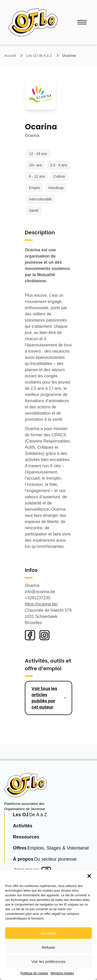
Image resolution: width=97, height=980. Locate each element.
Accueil (10, 56)
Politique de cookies (34, 973)
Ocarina (69, 56)
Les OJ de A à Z (39, 56)
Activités (23, 826)
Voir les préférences (48, 962)
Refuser (48, 947)
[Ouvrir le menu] (82, 22)
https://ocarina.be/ (41, 604)
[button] (89, 876)
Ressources (26, 837)
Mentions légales (62, 973)
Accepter (48, 933)
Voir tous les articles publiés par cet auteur (44, 698)
